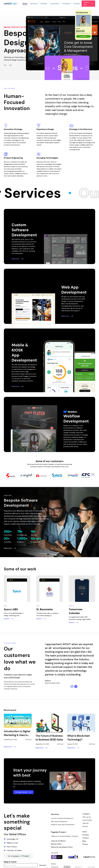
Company (86, 814)
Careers (85, 826)
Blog (84, 841)
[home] (11, 4)
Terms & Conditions (58, 841)
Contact (77, 4)
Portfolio (44, 4)
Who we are (87, 817)
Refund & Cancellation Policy (62, 847)
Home (25, 3)
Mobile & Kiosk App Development (63, 825)
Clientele (86, 823)
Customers (55, 4)
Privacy (85, 844)
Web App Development (59, 821)
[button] (34, 4)
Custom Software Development (62, 818)
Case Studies (87, 820)
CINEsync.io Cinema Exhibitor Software (65, 836)
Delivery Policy (56, 844)
